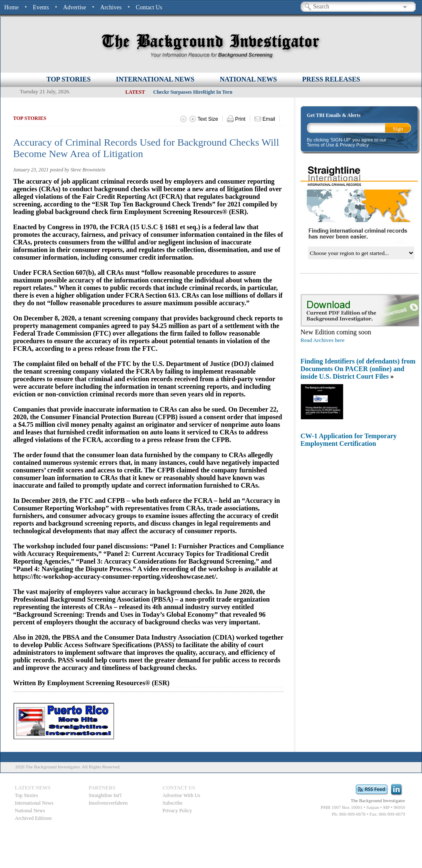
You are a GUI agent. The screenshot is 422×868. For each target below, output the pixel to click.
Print (236, 119)
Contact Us (149, 7)
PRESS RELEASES (331, 79)
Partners (102, 788)
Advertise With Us (181, 795)
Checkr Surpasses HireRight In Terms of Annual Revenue (216, 92)
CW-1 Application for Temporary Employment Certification (349, 440)
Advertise (75, 7)
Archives (111, 7)
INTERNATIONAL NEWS (155, 79)
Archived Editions (33, 818)
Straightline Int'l (105, 795)
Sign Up (398, 129)
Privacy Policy (177, 811)
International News (34, 803)
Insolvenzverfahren (108, 803)
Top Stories (69, 79)
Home (11, 7)
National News (30, 811)
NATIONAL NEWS (248, 79)
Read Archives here (322, 340)
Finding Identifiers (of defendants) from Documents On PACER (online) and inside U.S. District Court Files (358, 369)
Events (41, 7)
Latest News (33, 788)
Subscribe (172, 803)
